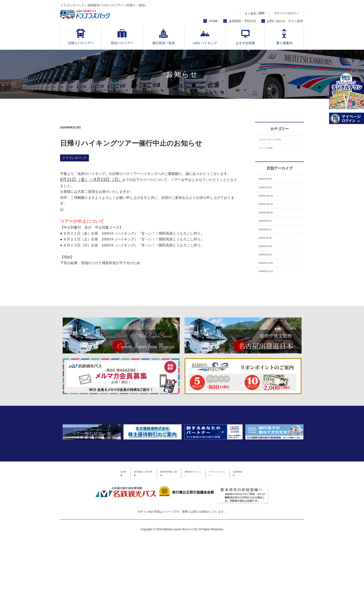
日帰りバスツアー (81, 43)
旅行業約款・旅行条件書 (116, 542)
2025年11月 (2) (271, 218)
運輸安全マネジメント (201, 542)
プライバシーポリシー (244, 542)
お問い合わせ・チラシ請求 (285, 21)
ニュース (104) (270, 152)
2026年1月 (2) (270, 196)
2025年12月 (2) (271, 207)
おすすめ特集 (245, 43)
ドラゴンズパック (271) (277, 141)
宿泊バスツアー (122, 43)
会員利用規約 (279, 542)
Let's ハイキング (205, 43)
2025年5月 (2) (270, 282)
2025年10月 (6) (271, 228)
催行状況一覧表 (164, 43)
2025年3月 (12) (271, 304)
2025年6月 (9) (270, 271)
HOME (213, 21)
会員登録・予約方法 (242, 21)
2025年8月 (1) (270, 250)
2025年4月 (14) (271, 293)
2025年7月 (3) (270, 261)
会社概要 (82, 542)
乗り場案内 (284, 43)
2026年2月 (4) (270, 185)
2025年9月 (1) (270, 239)
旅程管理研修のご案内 (159, 542)
